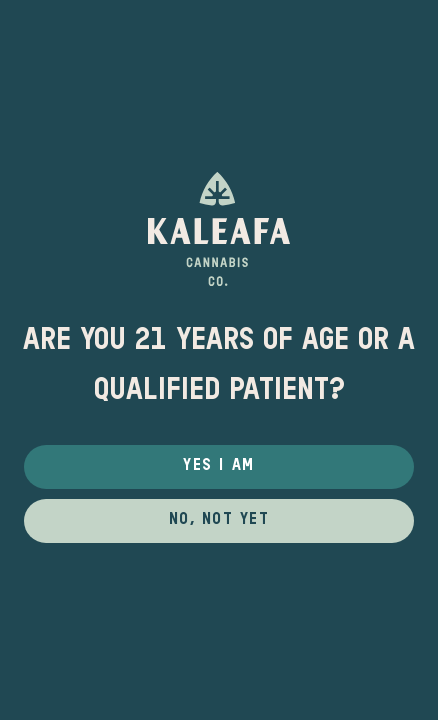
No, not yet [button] (219, 520)
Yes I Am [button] (218, 466)
